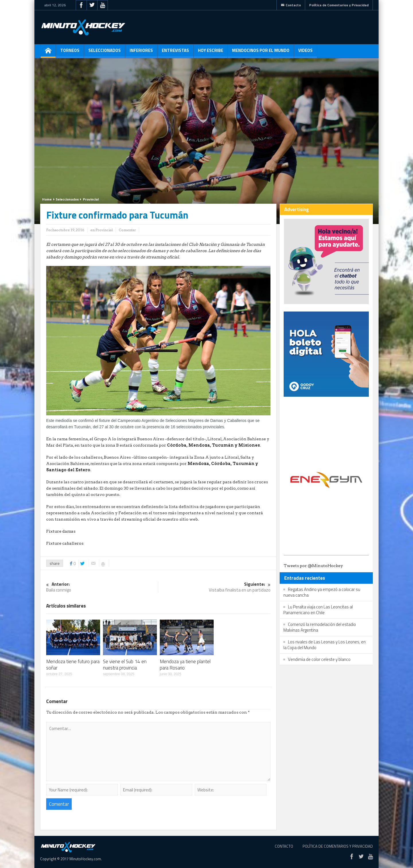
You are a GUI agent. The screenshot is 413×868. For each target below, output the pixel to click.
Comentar (127, 230)
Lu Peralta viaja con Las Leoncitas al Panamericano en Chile (318, 610)
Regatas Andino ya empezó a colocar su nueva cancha (322, 592)
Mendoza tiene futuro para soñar (73, 665)
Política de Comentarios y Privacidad (339, 5)
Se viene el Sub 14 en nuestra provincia (125, 665)
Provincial (91, 199)
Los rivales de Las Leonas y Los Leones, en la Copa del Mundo (325, 645)
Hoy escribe (211, 52)
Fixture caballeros (65, 543)
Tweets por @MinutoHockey (313, 566)
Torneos (70, 52)
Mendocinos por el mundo (261, 52)
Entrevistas (175, 52)
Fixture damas (61, 531)
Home (47, 199)
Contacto (291, 5)
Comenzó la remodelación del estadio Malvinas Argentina (320, 627)
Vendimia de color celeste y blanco (319, 659)
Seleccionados (105, 52)
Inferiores (141, 52)
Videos (305, 52)
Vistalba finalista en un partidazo (215, 587)
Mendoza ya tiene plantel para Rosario (185, 665)
